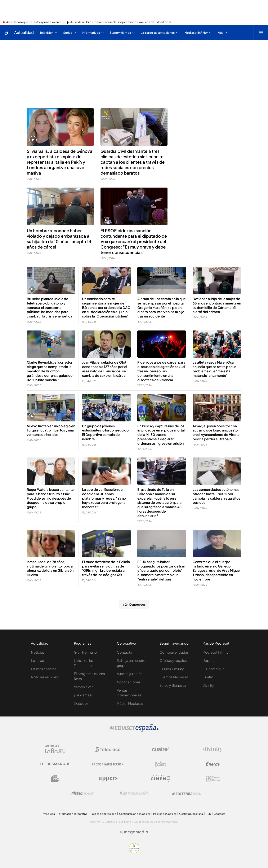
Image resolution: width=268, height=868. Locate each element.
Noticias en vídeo (45, 677)
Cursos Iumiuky (172, 669)
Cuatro (208, 677)
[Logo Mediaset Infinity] (55, 749)
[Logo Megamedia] (136, 832)
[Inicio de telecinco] (7, 32)
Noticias (38, 652)
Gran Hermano (85, 652)
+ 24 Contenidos (134, 604)
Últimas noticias (44, 669)
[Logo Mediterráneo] (187, 793)
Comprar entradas (174, 652)
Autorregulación (130, 674)
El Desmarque (214, 669)
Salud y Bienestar (173, 685)
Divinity (208, 685)
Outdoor (81, 703)
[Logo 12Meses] (213, 779)
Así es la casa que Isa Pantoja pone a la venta (34, 22)
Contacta (124, 652)
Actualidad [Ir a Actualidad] (24, 32)
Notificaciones (129, 682)
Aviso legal (49, 814)
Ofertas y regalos (173, 660)
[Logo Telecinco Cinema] (160, 779)
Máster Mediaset (130, 703)
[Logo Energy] (213, 764)
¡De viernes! (83, 695)
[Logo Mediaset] (134, 730)
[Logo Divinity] (213, 749)
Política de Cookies (165, 814)
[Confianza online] (134, 852)
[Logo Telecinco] (108, 749)
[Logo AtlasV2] (82, 793)
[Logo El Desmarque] (55, 764)
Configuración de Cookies (135, 814)
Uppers (208, 660)
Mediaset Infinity (215, 652)
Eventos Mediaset (174, 677)
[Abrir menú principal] (261, 32)
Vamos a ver (83, 687)
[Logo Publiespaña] (134, 793)
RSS (208, 814)
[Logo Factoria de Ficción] (108, 764)
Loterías (37, 660)
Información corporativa (73, 814)
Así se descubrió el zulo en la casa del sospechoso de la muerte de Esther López (121, 22)
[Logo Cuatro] (160, 749)
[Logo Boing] (160, 764)
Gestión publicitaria (191, 814)
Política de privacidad (103, 814)
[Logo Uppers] (108, 779)
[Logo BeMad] (55, 779)
